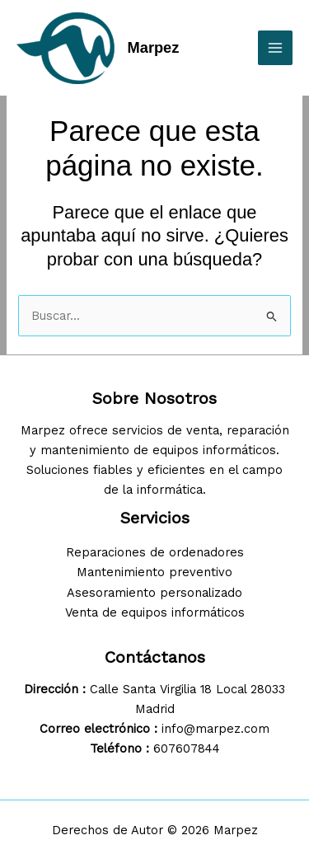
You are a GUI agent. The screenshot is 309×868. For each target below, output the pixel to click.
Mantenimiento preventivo (154, 572)
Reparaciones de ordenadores (155, 552)
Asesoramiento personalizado (154, 593)
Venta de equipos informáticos (155, 612)
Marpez (154, 47)
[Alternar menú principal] (275, 48)
